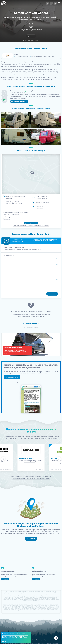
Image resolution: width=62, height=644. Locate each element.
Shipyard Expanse (26, 458)
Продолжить (52, 294)
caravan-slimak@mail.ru (42, 202)
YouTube (27, 382)
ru (55, 3)
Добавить (31, 539)
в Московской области (30, 462)
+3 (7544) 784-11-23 (42, 199)
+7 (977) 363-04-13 (41, 197)
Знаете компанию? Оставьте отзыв (31, 31)
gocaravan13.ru (40, 206)
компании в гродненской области (29, 607)
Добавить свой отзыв (31, 324)
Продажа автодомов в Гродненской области (38, 477)
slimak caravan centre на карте (26, 605)
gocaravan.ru (39, 208)
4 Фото (31, 36)
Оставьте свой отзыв (17, 241)
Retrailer (54, 458)
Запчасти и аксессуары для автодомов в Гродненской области (31, 479)
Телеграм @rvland (12, 377)
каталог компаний (27, 611)
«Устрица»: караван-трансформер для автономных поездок (31, 226)
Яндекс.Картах (15, 214)
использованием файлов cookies (10, 635)
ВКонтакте (32, 382)
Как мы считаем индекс (19, 102)
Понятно (5, 641)
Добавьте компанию (41, 438)
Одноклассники (20, 382)
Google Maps (6, 214)
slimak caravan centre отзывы (14, 607)
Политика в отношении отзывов (31, 327)
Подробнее (9, 469)
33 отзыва (55, 469)
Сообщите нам (7, 219)
